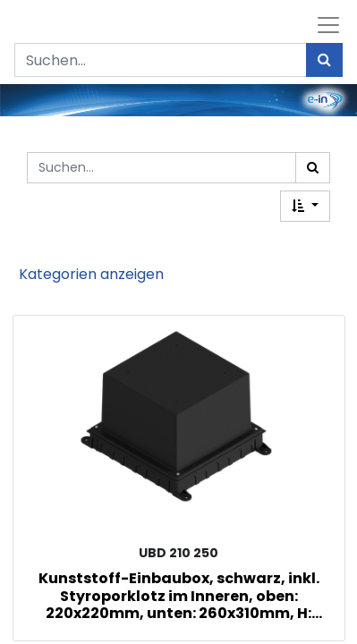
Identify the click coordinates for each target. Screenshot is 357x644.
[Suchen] (324, 60)
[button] (305, 206)
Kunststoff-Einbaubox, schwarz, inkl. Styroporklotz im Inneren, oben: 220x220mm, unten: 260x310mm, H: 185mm (179, 595)
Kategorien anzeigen (91, 274)
